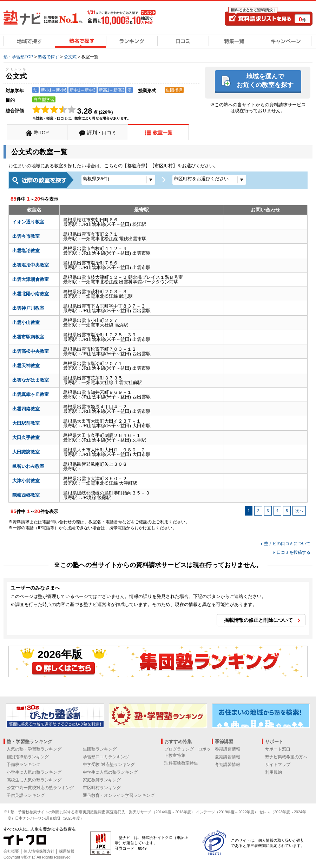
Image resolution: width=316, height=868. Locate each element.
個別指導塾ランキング (28, 757)
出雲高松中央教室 (31, 351)
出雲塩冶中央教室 (31, 265)
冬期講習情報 (228, 765)
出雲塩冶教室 (26, 251)
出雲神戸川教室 (28, 308)
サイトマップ (278, 765)
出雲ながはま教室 (31, 380)
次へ (299, 511)
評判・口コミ (102, 133)
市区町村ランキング (102, 788)
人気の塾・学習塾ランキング (34, 749)
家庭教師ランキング (102, 780)
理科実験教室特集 (181, 763)
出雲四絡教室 (26, 409)
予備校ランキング (24, 765)
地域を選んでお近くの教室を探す (265, 80)
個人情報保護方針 (39, 851)
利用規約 (274, 772)
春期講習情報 (228, 749)
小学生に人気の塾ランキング (34, 772)
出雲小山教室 (26, 322)
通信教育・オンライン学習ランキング (119, 795)
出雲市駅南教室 (28, 337)
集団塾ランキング (100, 749)
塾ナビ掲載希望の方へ (286, 757)
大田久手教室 (26, 438)
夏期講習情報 (228, 757)
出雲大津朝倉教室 (31, 279)
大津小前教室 (26, 481)
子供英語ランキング (26, 795)
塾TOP (41, 133)
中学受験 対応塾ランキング (109, 765)
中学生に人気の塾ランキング (110, 772)
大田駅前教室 (26, 423)
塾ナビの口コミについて (287, 544)
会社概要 (11, 851)
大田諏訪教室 (26, 452)
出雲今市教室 (26, 236)
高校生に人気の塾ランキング (34, 780)
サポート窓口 (278, 749)
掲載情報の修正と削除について (258, 620)
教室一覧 (163, 133)
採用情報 (67, 851)
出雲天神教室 (26, 366)
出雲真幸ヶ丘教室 (31, 394)
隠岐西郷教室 (26, 495)
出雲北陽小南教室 (31, 294)
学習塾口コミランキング (106, 757)
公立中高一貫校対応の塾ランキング (40, 788)
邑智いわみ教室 (28, 466)
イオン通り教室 (28, 222)
